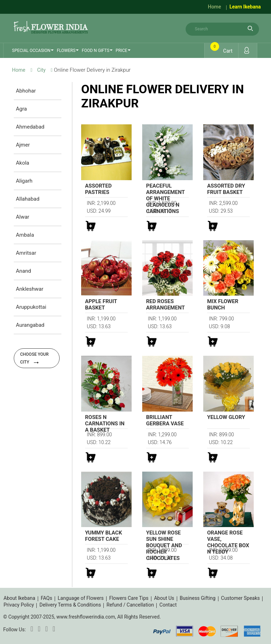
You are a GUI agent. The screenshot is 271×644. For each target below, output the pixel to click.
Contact (168, 605)
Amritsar (26, 253)
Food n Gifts (96, 51)
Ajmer (23, 145)
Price (122, 51)
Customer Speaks (240, 598)
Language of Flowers (81, 598)
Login (247, 50)
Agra (21, 109)
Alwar (23, 217)
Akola (23, 163)
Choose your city (34, 358)
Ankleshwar (30, 289)
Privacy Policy (19, 605)
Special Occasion (31, 51)
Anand (23, 271)
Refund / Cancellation (130, 605)
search (250, 28)
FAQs (46, 598)
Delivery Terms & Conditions (70, 605)
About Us (164, 598)
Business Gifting (198, 598)
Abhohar (26, 91)
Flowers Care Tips (129, 598)
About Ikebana (19, 598)
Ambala (25, 235)
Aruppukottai (31, 307)
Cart (222, 49)
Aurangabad (30, 325)
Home (215, 7)
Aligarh (24, 181)
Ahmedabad (30, 127)
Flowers (66, 51)
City (41, 70)
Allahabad (28, 199)
